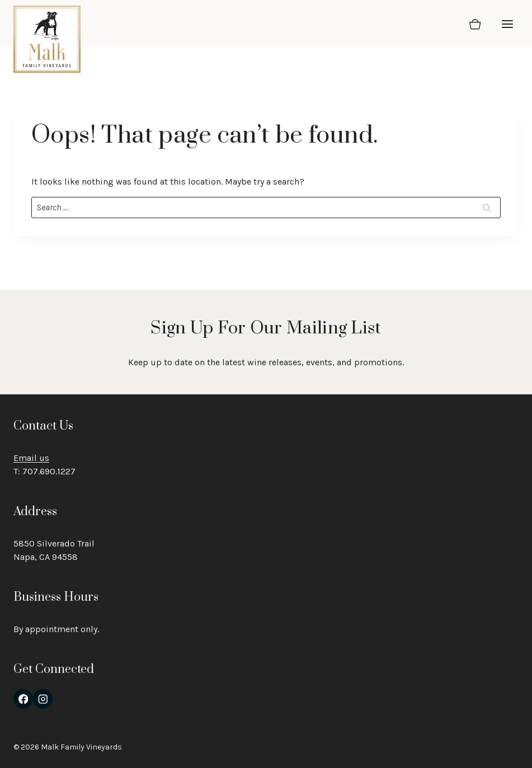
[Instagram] (43, 699)
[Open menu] (507, 24)
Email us (31, 458)
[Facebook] (23, 699)
